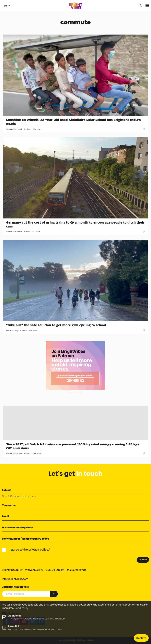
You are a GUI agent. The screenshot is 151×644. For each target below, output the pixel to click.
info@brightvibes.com (15, 579)
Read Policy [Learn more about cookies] (22, 608)
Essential (14, 626)
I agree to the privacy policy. (29, 550)
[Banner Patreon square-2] (75, 365)
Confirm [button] (141, 638)
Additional (14, 616)
